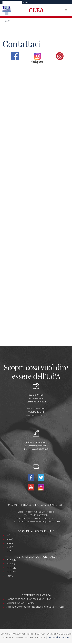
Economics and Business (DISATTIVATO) (31, 599)
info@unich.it (39, 442)
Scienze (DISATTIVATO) (21, 603)
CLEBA (11, 564)
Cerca (26, 2)
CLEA (10, 539)
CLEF (10, 547)
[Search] (12, 2)
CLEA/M (12, 560)
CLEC (10, 543)
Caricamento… (36, 203)
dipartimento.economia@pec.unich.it (39, 522)
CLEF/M (11, 572)
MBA (10, 576)
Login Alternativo (58, 637)
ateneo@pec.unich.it (39, 446)
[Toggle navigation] (66, 2)
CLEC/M (12, 568)
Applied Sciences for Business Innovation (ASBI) (36, 607)
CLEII (10, 550)
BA (8, 535)
